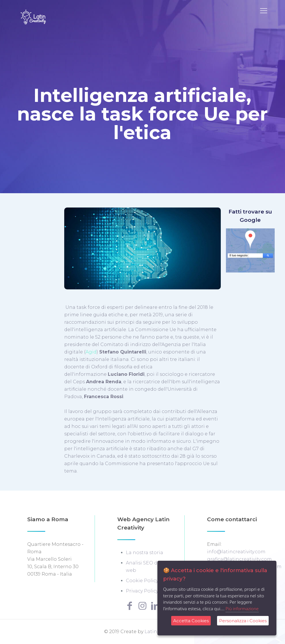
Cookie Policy (142, 581)
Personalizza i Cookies (243, 621)
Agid (91, 352)
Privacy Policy (142, 591)
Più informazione (242, 609)
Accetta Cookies (191, 621)
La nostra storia (145, 553)
